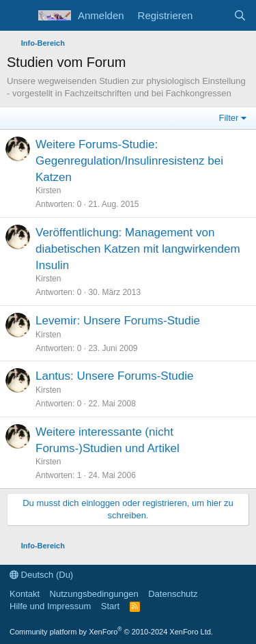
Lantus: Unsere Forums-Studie (115, 376)
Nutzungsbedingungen (94, 594)
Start (110, 606)
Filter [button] (229, 118)
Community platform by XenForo (111, 632)
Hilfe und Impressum (50, 606)
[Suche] (240, 15)
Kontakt (25, 594)
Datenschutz (173, 594)
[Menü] (19, 16)
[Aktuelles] (213, 15)
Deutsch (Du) (41, 575)
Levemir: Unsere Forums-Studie (118, 321)
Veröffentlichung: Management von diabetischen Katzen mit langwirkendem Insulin (138, 249)
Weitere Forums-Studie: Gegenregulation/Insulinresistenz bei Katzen (129, 161)
